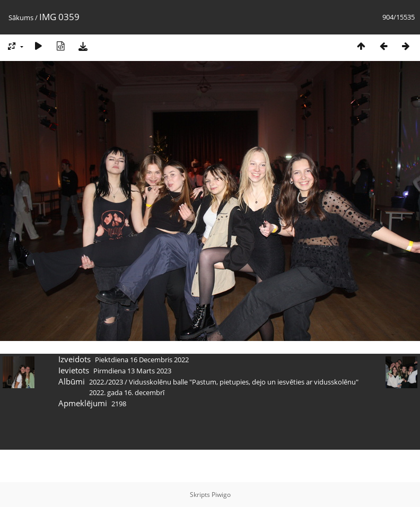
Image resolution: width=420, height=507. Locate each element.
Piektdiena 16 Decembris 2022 (142, 360)
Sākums (21, 18)
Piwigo (221, 495)
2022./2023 (106, 382)
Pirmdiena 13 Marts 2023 (132, 371)
